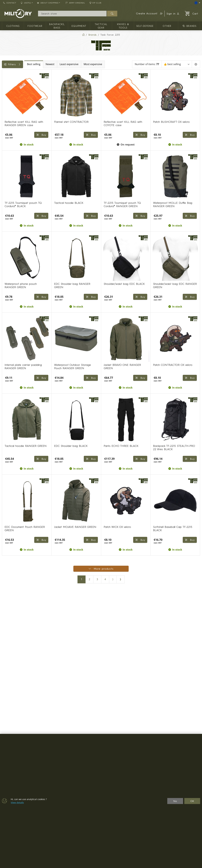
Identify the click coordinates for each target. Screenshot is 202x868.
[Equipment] (4, 92)
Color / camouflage (16, 131)
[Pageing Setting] (196, 64)
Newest (76, 64)
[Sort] (177, 64)
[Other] (4, 109)
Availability (10, 124)
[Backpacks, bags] (4, 86)
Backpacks (10, 145)
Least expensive (95, 64)
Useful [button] (26, 3)
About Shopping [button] (48, 3)
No (175, 801)
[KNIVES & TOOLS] (4, 103)
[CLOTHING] (4, 81)
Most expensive (119, 64)
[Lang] (197, 3)
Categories (10, 73)
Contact (10, 3)
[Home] (83, 35)
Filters (26, 64)
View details (17, 803)
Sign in (173, 14)
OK (192, 801)
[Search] (72, 14)
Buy (140, 135)
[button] (149, 14)
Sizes (7, 138)
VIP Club (95, 3)
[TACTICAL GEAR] (4, 98)
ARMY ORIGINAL (75, 3)
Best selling (60, 64)
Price (7, 117)
